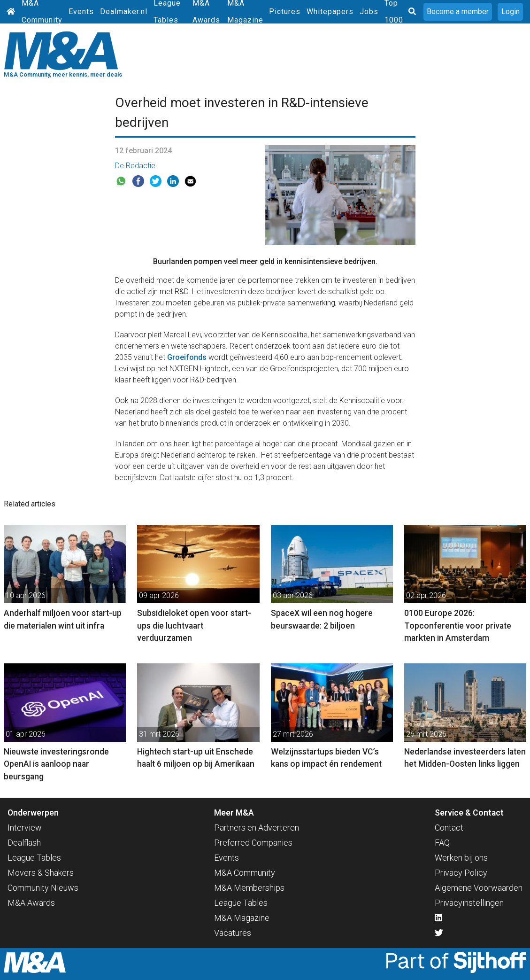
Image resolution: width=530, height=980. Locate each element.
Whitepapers (330, 12)
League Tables (34, 858)
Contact (449, 828)
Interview (25, 828)
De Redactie (135, 166)
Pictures (285, 12)
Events (81, 12)
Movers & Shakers (41, 873)
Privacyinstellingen (469, 903)
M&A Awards (31, 903)
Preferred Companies (253, 843)
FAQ (442, 843)
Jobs (369, 12)
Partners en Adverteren (257, 828)
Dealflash (24, 843)
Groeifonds (187, 357)
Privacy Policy (461, 873)
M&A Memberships (249, 888)
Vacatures (233, 933)
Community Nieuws (43, 888)
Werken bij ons (461, 858)
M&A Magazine (242, 918)
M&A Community (245, 873)
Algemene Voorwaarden (479, 888)
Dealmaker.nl (124, 12)
